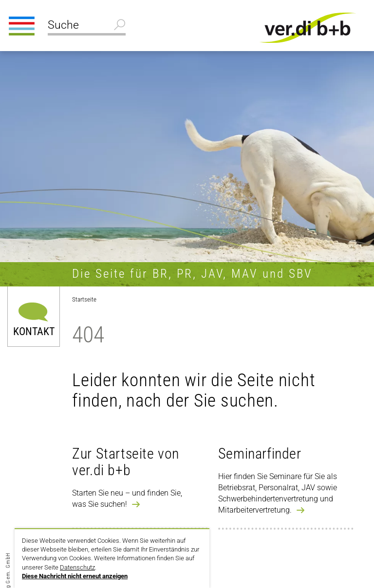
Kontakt (34, 331)
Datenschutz (77, 567)
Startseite (84, 299)
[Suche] (87, 26)
